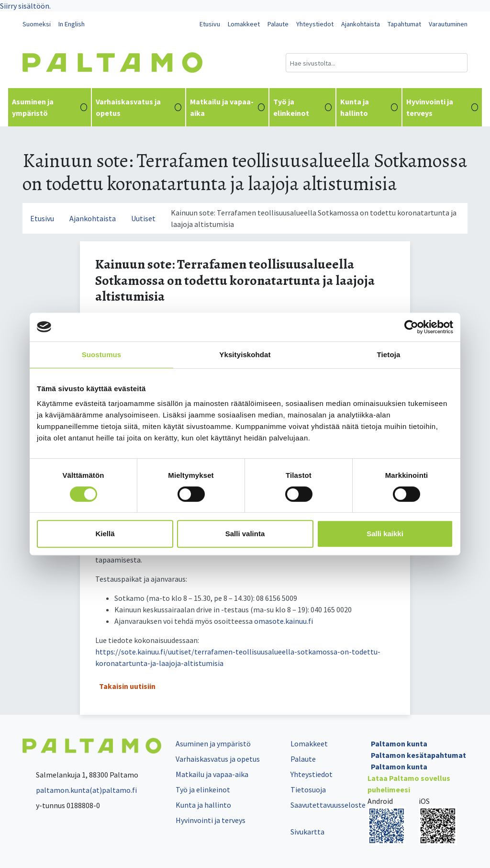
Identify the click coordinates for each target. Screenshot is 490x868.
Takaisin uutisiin (127, 686)
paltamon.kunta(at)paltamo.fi (80, 790)
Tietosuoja (308, 789)
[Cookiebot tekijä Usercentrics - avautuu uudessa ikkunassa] (411, 327)
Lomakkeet (244, 24)
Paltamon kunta (399, 744)
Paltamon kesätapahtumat (418, 755)
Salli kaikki (385, 534)
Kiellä (105, 534)
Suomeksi (37, 24)
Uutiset (143, 218)
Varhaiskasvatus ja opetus (139, 107)
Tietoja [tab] (389, 355)
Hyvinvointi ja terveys (442, 107)
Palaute (278, 24)
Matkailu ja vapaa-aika (227, 107)
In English (72, 24)
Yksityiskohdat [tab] (245, 355)
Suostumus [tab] (102, 355)
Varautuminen (448, 24)
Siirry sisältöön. (25, 6)
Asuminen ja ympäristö (50, 107)
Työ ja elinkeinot (302, 107)
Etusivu (210, 24)
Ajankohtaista (361, 24)
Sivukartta (307, 832)
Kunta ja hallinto (369, 107)
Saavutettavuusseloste (328, 805)
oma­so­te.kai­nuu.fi (284, 621)
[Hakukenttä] (377, 63)
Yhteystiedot (315, 24)
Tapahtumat (404, 24)
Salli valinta (245, 534)
